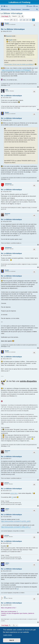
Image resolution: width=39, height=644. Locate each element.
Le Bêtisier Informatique (11, 13)
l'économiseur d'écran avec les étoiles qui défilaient (19, 64)
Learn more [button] (8, 635)
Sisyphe (7, 23)
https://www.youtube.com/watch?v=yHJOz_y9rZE (16, 521)
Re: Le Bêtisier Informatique (13, 29)
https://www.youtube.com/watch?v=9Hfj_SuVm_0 (16, 527)
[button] (11, 20)
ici (12, 497)
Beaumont (9, 36)
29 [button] (27, 20)
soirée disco (14, 493)
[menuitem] (6, 6)
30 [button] (30, 20)
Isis (5, 597)
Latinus (7, 509)
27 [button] (21, 20)
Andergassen (8, 184)
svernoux (7, 483)
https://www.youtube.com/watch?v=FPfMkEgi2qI (16, 70)
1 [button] (17, 20)
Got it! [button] (12, 640)
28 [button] (24, 20)
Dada (7, 90)
